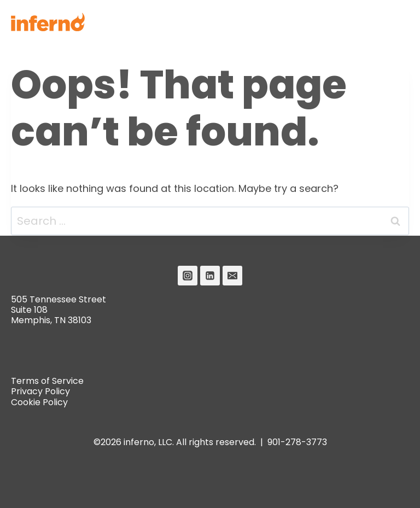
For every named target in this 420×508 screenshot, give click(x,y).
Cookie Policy (39, 402)
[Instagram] (188, 276)
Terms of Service (47, 381)
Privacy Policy (40, 391)
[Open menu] (396, 22)
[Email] (232, 276)
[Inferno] (48, 22)
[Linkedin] (210, 276)
